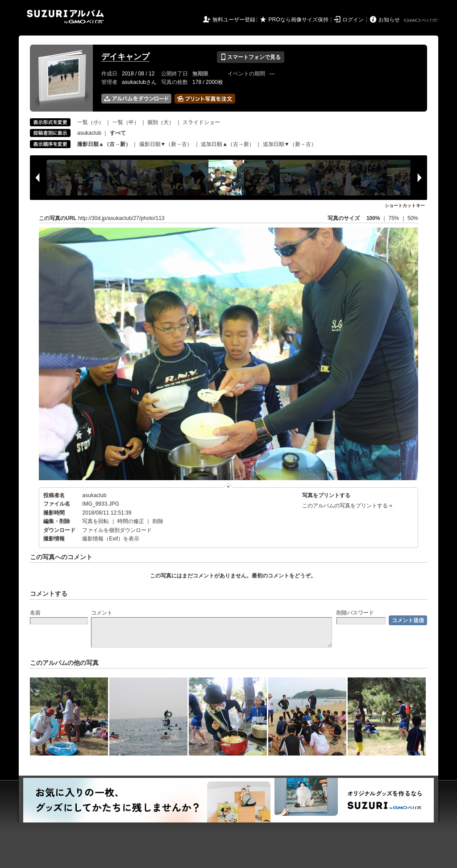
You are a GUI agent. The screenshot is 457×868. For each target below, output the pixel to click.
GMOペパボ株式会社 (422, 21)
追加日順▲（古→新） (228, 144)
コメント (102, 613)
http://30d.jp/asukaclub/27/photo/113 (121, 218)
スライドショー (201, 122)
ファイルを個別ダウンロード (117, 530)
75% (394, 218)
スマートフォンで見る (251, 57)
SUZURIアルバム (65, 17)
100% (373, 218)
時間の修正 (131, 521)
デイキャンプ (125, 57)
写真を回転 (96, 521)
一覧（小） (91, 122)
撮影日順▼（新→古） (166, 144)
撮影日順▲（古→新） (104, 144)
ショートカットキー (405, 206)
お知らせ (389, 20)
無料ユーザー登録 (234, 20)
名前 (35, 613)
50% (413, 218)
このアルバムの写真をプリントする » (347, 506)
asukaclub (89, 133)
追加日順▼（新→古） (290, 144)
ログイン (353, 20)
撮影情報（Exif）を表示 (111, 539)
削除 (158, 521)
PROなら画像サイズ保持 (299, 20)
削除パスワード (355, 613)
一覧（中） (126, 122)
